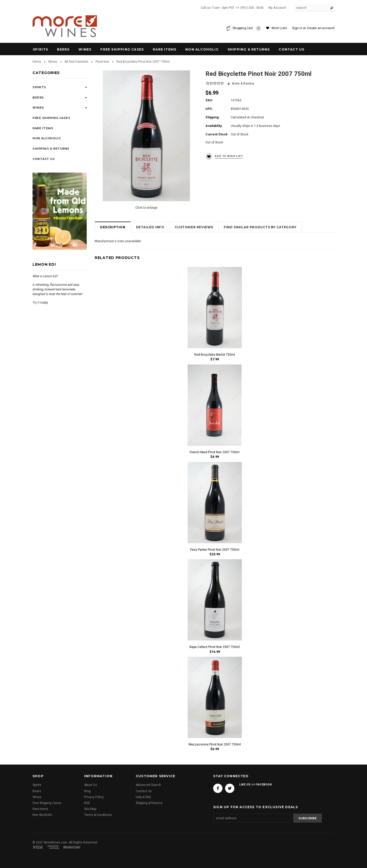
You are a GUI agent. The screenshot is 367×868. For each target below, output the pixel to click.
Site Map (90, 809)
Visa (38, 847)
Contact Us (144, 791)
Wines (85, 49)
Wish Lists (279, 28)
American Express (54, 847)
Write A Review (243, 84)
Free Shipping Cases (122, 49)
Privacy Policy (94, 797)
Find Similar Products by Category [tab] (260, 227)
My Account (277, 8)
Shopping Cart (247, 28)
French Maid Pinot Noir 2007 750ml (215, 452)
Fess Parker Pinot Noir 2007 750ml (215, 550)
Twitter (230, 788)
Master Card (72, 847)
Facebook (218, 788)
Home (37, 62)
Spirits (40, 49)
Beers (63, 49)
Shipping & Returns (149, 803)
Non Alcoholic (202, 49)
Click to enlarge (146, 208)
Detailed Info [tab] (150, 227)
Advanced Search (148, 785)
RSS (87, 803)
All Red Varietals (76, 62)
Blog (87, 791)
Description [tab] (113, 227)
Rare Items (165, 49)
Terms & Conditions (98, 815)
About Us (91, 785)
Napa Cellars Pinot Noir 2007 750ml (215, 647)
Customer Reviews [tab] (194, 227)
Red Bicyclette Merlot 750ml (215, 355)
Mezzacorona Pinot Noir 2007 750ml (215, 744)
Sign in (297, 28)
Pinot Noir (102, 62)
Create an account (321, 28)
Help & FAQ (143, 797)
